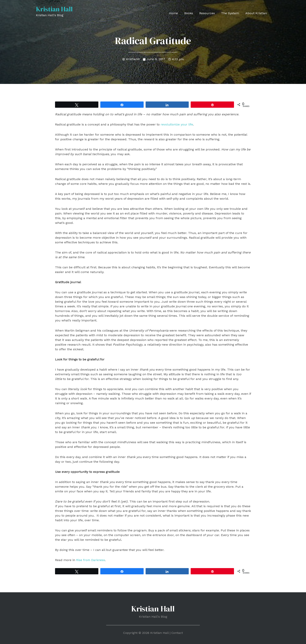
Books (189, 13)
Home (173, 13)
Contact (177, 633)
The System (230, 13)
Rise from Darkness (91, 560)
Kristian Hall (55, 9)
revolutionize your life (177, 124)
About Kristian (256, 13)
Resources (207, 13)
